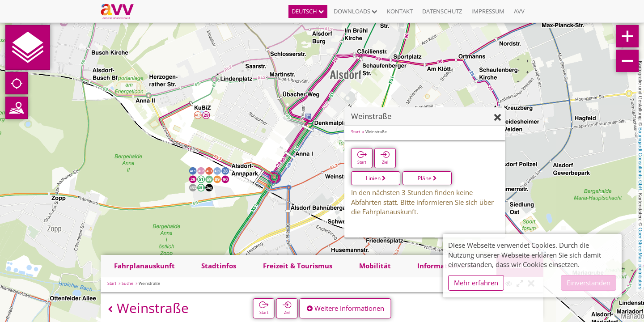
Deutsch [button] (308, 11)
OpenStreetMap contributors (640, 258)
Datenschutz (442, 11)
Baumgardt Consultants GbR (640, 159)
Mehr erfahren (476, 283)
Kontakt (400, 11)
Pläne (427, 178)
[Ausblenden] (498, 118)
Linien (376, 178)
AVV (519, 11)
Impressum (488, 11)
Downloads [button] (356, 11)
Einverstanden (589, 283)
